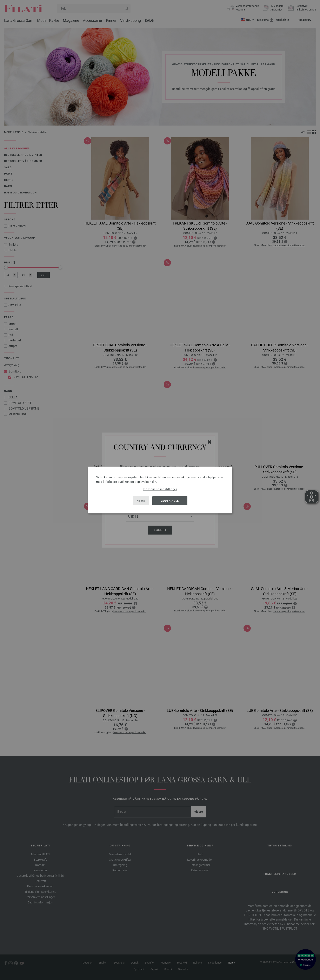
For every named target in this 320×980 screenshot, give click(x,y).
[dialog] (160, 490)
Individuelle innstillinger (160, 489)
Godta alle (170, 501)
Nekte (141, 501)
